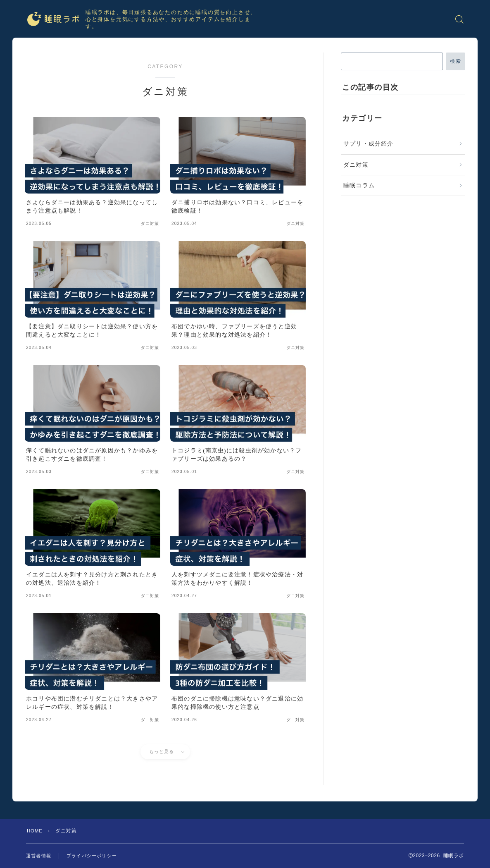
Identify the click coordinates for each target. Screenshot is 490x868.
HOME (35, 831)
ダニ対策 (356, 165)
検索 (456, 61)
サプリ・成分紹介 (369, 144)
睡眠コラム (359, 185)
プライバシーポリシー (96, 856)
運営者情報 (40, 856)
